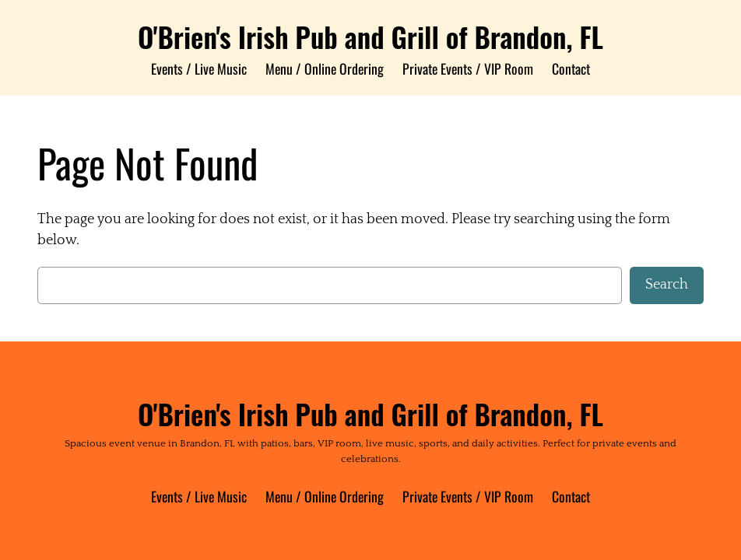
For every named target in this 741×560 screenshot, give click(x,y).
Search (667, 285)
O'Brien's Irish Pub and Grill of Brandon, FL (370, 37)
